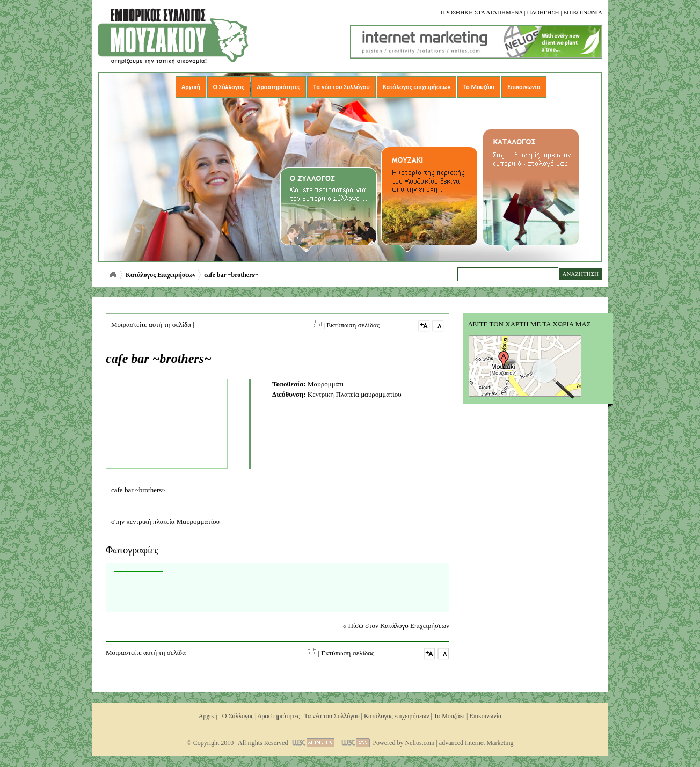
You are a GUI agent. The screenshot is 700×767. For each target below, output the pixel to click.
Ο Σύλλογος (229, 87)
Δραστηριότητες (279, 87)
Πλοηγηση (543, 12)
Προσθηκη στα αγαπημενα (482, 12)
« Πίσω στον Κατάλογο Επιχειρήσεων (396, 626)
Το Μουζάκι (479, 87)
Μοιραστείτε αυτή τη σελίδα (151, 324)
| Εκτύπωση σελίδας (346, 325)
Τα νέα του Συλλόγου (341, 87)
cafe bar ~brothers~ (231, 275)
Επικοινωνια (583, 12)
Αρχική (191, 87)
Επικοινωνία (524, 87)
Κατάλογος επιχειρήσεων (417, 87)
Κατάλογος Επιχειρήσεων (161, 275)
